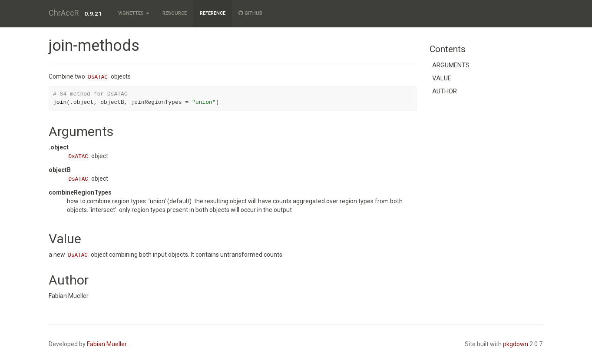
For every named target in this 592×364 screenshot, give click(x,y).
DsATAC (98, 77)
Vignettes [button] (134, 13)
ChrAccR (64, 13)
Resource (175, 13)
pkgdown (516, 344)
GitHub (250, 13)
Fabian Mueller (107, 344)
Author (445, 91)
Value (442, 78)
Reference (213, 13)
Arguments (451, 65)
